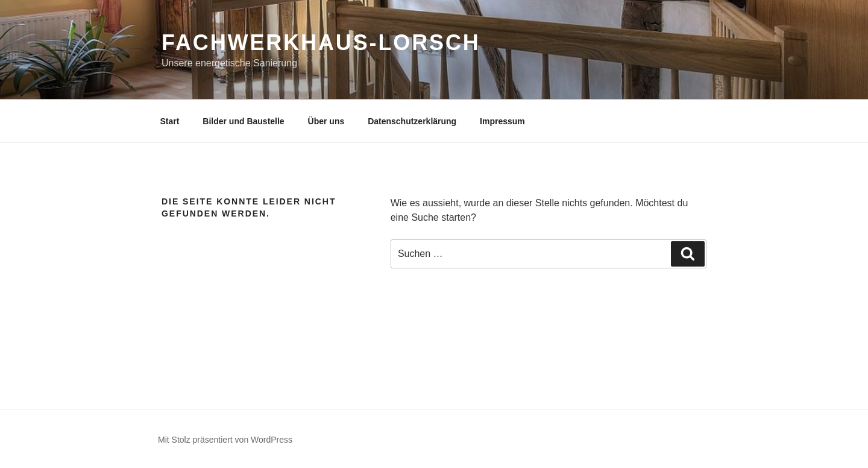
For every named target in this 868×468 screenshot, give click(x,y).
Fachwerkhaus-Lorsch (321, 43)
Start (170, 121)
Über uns (326, 121)
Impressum (502, 121)
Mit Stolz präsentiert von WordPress (225, 440)
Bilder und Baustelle (243, 121)
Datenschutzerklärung (412, 121)
